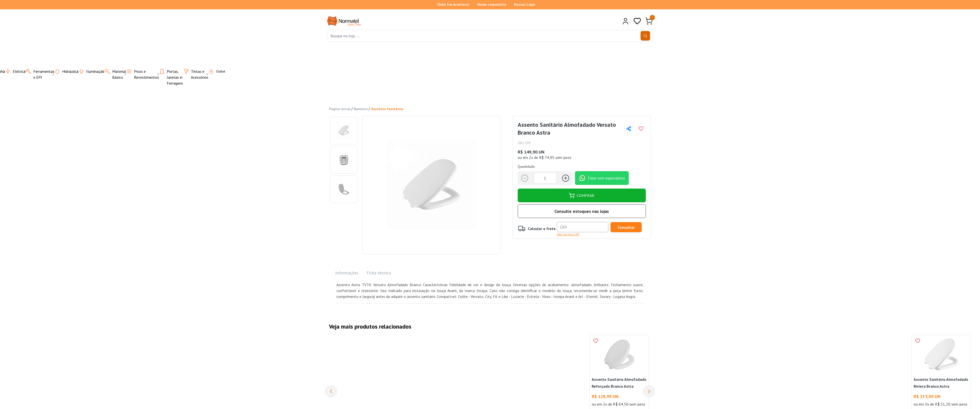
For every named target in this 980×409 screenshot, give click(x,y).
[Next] (649, 391)
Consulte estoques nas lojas (582, 211)
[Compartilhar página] (629, 129)
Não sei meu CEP (568, 234)
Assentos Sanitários (387, 109)
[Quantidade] (545, 178)
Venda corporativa (492, 4)
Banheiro (361, 109)
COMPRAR (582, 195)
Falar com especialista (602, 178)
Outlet (214, 71)
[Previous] (331, 391)
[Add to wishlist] (641, 129)
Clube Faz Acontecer (453, 4)
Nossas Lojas (525, 4)
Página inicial (340, 109)
